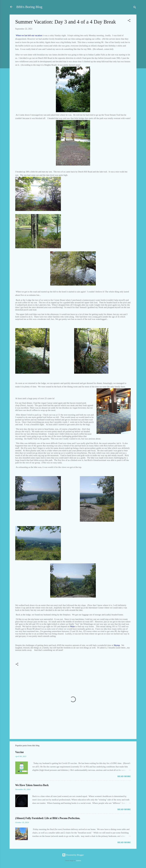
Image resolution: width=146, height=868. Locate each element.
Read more (124, 776)
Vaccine (19, 752)
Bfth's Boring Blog (29, 7)
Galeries (78, 861)
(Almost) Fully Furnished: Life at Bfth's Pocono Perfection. (48, 818)
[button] (129, 21)
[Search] (135, 8)
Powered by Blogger (73, 855)
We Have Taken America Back (32, 785)
